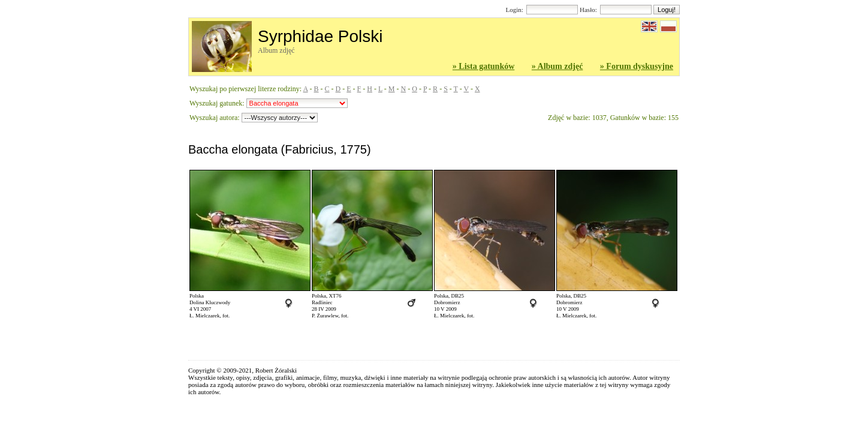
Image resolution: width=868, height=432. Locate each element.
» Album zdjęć (557, 66)
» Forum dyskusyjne (637, 66)
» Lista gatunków (483, 66)
